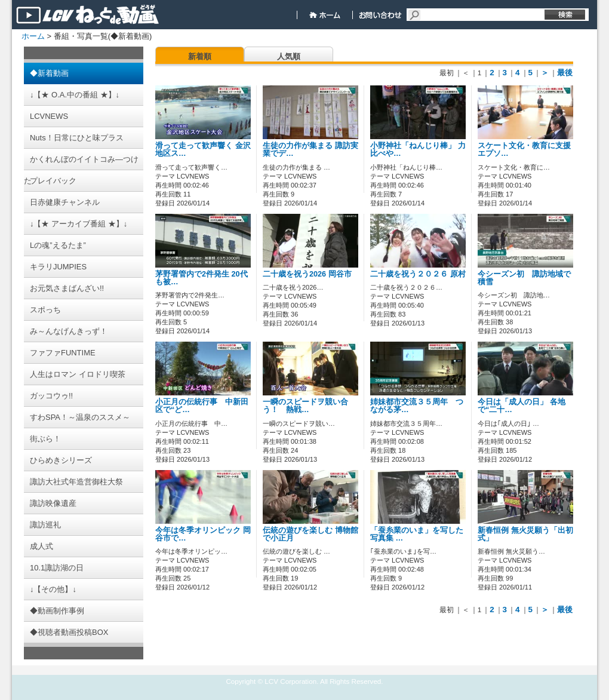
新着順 (200, 56)
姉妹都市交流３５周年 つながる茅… (417, 406)
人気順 (289, 56)
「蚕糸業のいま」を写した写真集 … (417, 534)
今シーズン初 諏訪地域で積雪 (524, 278)
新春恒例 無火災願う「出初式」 (525, 534)
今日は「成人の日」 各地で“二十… (522, 406)
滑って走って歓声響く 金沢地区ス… (203, 150)
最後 (565, 73)
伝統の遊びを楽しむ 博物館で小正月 (310, 534)
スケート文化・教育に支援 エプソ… (524, 150)
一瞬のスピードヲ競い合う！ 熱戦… (305, 406)
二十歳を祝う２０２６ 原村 (426, 274)
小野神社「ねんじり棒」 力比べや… (418, 150)
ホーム (33, 36)
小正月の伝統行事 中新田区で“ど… (202, 406)
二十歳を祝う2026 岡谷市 (307, 274)
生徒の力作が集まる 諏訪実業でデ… (310, 150)
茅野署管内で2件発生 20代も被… (202, 278)
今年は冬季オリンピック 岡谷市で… (203, 534)
